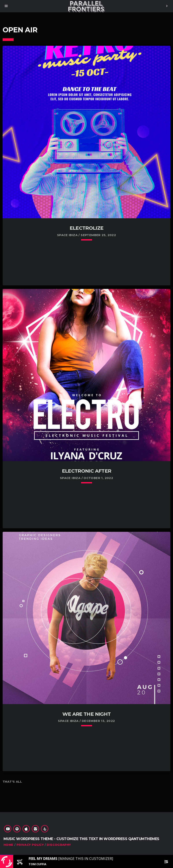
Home (8, 845)
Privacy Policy (30, 845)
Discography (59, 845)
